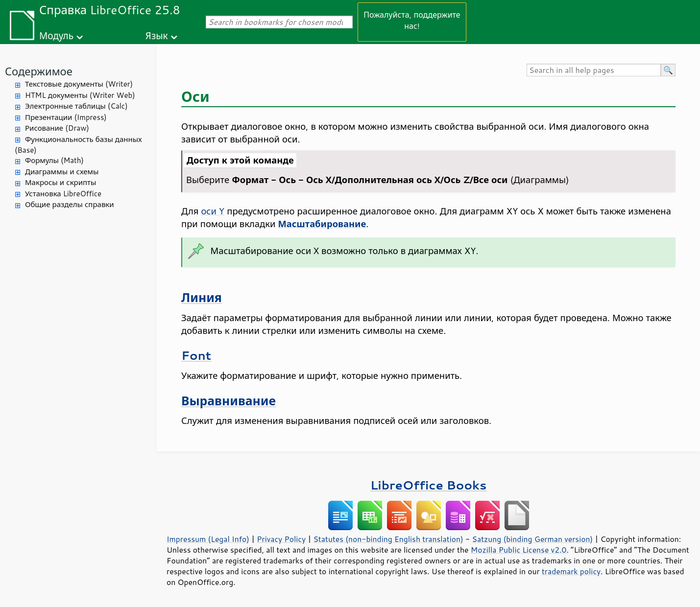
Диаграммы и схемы (62, 172)
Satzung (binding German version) (533, 539)
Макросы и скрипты (60, 182)
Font (196, 355)
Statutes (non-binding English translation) (388, 539)
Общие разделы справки (70, 204)
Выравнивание (229, 401)
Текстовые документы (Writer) (79, 84)
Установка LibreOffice (63, 194)
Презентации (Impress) (66, 117)
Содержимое (39, 71)
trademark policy (571, 571)
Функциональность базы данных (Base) (78, 145)
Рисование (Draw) (57, 128)
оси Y (213, 211)
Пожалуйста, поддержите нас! (412, 20)
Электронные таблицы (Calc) (76, 106)
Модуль (56, 35)
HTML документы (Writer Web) (80, 95)
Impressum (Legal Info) (208, 539)
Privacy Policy (281, 539)
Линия (202, 297)
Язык (157, 35)
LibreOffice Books (429, 485)
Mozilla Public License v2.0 (519, 550)
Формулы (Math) (54, 160)
